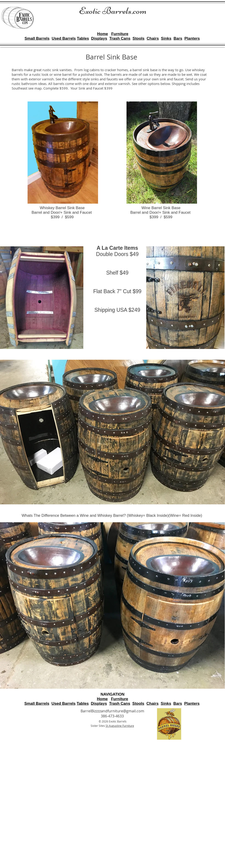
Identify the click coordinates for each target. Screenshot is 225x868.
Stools (138, 38)
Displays (99, 38)
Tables (83, 38)
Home (103, 34)
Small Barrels (37, 38)
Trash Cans (120, 38)
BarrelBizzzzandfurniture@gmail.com (112, 711)
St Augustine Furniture (120, 726)
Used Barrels (64, 38)
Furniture (120, 34)
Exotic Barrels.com (113, 11)
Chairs (153, 38)
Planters (192, 38)
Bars (178, 38)
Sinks (166, 38)
